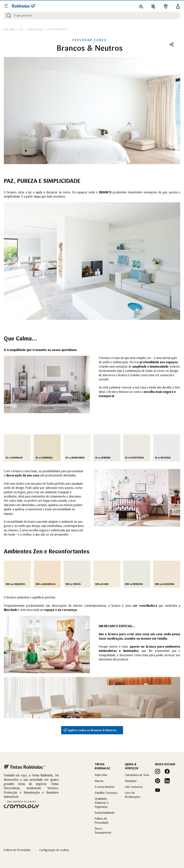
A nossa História (104, 787)
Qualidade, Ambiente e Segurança (102, 803)
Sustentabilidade (105, 813)
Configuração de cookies (54, 850)
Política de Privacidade (17, 850)
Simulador (131, 781)
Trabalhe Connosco (106, 793)
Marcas (99, 781)
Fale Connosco (134, 787)
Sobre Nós (101, 775)
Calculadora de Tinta (137, 775)
